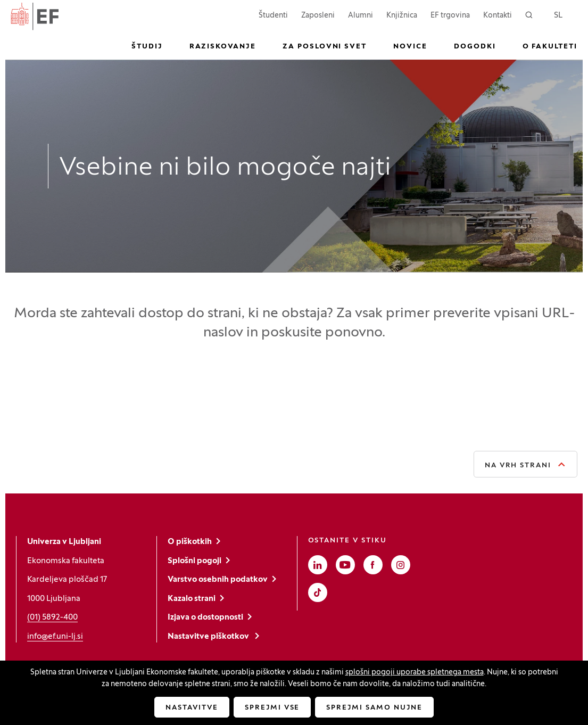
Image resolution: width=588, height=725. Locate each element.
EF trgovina (450, 15)
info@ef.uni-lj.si (55, 637)
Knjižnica (402, 16)
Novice (410, 47)
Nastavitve (192, 708)
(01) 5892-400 (52, 617)
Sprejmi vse (272, 708)
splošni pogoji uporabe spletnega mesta (415, 673)
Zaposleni (318, 15)
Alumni (361, 16)
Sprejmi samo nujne (374, 708)
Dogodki (475, 47)
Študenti (273, 15)
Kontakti (498, 16)
